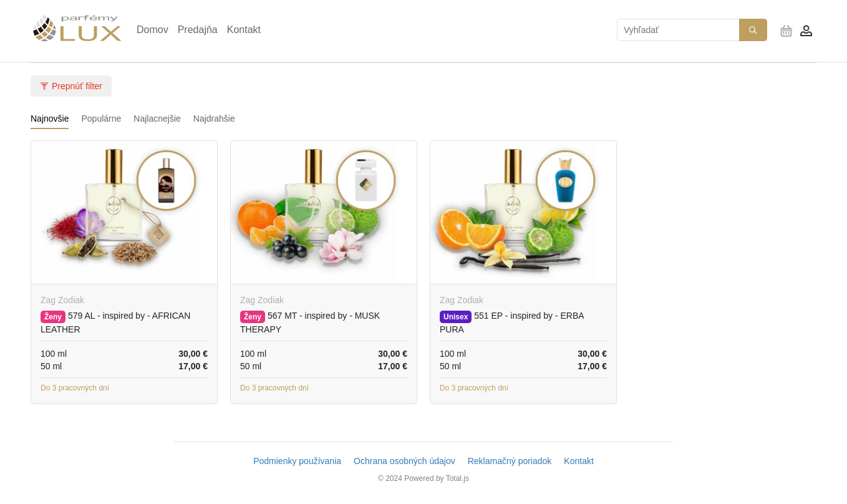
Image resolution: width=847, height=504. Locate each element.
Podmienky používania (297, 461)
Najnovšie (50, 119)
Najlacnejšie (157, 119)
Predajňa (198, 30)
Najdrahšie (214, 119)
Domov (152, 30)
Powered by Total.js (437, 478)
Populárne (101, 119)
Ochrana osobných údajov (404, 461)
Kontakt (244, 30)
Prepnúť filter (71, 86)
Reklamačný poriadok (510, 461)
